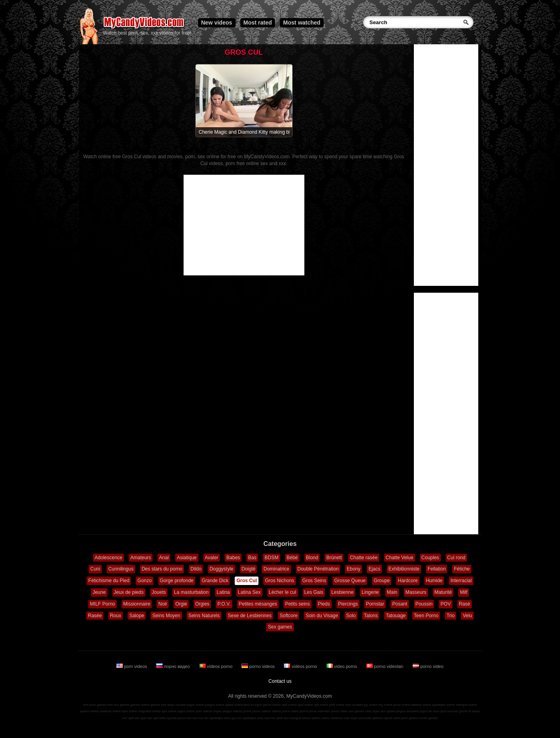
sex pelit (277, 718)
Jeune (99, 592)
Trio (450, 616)
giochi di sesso (469, 711)
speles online (89, 711)
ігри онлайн (354, 705)
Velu (467, 616)
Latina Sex (249, 592)
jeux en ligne (253, 705)
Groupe (382, 581)
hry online (385, 705)
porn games (410, 718)
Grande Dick (215, 581)
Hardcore (408, 581)
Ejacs (374, 569)
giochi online (272, 705)
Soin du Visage (322, 616)
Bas (252, 558)
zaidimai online (110, 711)
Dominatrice (276, 569)
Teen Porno (426, 616)
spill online (289, 705)
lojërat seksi (392, 718)
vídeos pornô (242, 711)
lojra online (129, 711)
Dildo (196, 569)
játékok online (421, 705)
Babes (233, 558)
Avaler (212, 558)
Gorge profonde (177, 581)
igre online (169, 711)
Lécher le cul (283, 592)
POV (445, 604)
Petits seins (297, 604)
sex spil (153, 718)
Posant (400, 604)
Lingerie (370, 592)
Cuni (95, 569)
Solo (351, 616)
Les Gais (314, 592)
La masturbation (191, 592)
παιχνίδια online (149, 711)
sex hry (198, 718)
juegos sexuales (407, 711)
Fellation (437, 569)
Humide (434, 581)
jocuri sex (185, 718)
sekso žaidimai (332, 718)
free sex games (119, 705)
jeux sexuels (449, 711)
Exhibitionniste (404, 569)
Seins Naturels (204, 616)
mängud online (466, 705)
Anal (164, 558)
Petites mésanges (258, 604)
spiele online (234, 705)
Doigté (249, 569)
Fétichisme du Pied (109, 581)
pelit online (337, 705)
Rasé (465, 604)
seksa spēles (311, 718)
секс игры (372, 711)
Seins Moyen (166, 616)
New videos (217, 23)
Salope (137, 616)
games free (159, 705)
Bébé (292, 558)
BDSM (272, 558)
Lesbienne (342, 592)
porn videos (132, 666)
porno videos (259, 666)
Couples (430, 558)
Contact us (280, 681)
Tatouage (396, 616)
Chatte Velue (400, 558)
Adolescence (108, 558)
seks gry (230, 718)
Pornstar (375, 604)
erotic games (429, 718)
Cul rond (456, 558)
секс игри (350, 718)
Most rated (258, 23)
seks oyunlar (168, 718)
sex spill (128, 718)
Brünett (334, 558)
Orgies (202, 604)
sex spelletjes (213, 718)
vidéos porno (301, 666)
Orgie (181, 604)
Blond (312, 558)
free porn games (95, 705)
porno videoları (385, 666)
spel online (305, 705)
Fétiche (462, 569)
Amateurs (141, 558)
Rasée (95, 616)
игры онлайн (177, 705)
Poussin (424, 604)
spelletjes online (443, 705)
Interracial (461, 581)
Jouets (159, 592)
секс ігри (263, 718)
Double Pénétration (318, 569)
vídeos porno (217, 666)
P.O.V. (224, 604)
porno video (428, 666)
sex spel (140, 718)
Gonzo (144, 581)
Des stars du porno (162, 569)
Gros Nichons (280, 581)
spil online (321, 705)
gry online (371, 705)
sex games (356, 711)
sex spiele (388, 711)
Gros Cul (247, 581)
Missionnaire (137, 604)
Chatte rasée (364, 558)
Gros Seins (314, 581)
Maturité (443, 592)
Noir (163, 604)
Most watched (302, 23)
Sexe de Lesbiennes (250, 616)
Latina (223, 592)
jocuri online (402, 705)
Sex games (280, 627)
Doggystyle (221, 569)
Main (392, 592)
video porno (343, 666)
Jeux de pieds (129, 592)
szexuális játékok (370, 718)
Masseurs (416, 592)
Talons (371, 616)
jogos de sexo (429, 711)
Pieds (324, 604)
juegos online (215, 705)
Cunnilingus (121, 569)
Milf (464, 592)
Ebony (353, 569)
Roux (116, 616)
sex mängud (292, 718)
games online (140, 705)
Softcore (288, 616)
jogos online (196, 705)
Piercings (348, 604)
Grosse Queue (350, 581)
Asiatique (187, 558)
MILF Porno (102, 604)
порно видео (174, 666)
